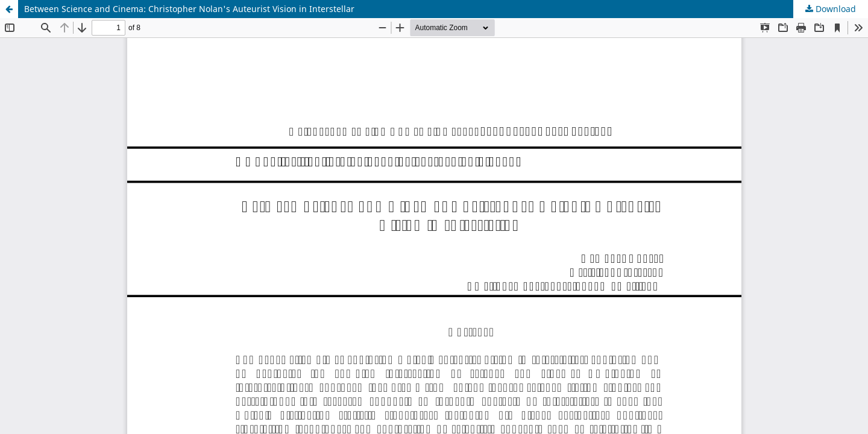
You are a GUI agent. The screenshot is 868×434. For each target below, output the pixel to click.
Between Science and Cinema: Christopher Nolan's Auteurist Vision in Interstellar (189, 9)
